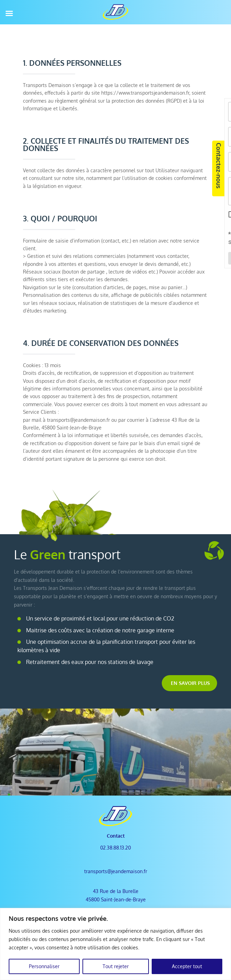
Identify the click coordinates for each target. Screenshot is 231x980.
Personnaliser (44, 966)
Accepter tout (187, 966)
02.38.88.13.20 (115, 848)
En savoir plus (190, 683)
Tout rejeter (116, 966)
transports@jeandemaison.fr (116, 871)
